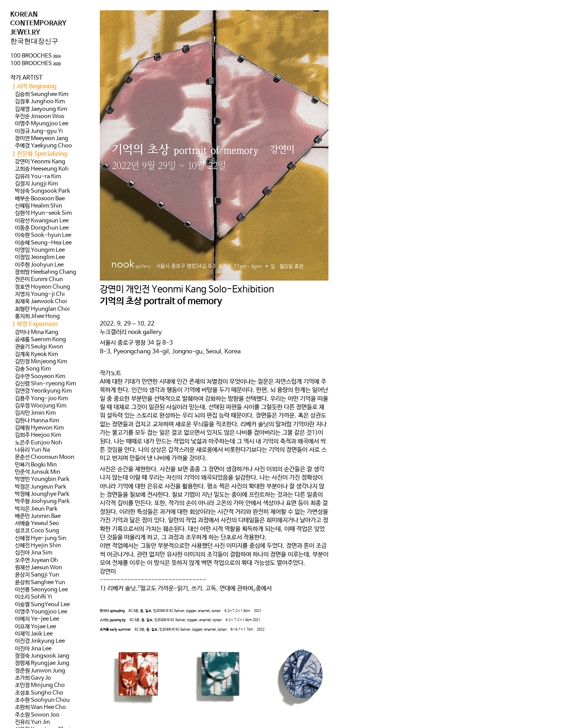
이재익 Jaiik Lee (34, 634)
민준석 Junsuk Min (38, 472)
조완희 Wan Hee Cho (40, 707)
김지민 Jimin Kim (35, 413)
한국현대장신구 (34, 41)
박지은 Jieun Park (36, 509)
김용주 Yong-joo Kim (41, 399)
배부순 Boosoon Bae (40, 199)
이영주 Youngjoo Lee (41, 612)
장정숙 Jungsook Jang (42, 656)
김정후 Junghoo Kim (40, 102)
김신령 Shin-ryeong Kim (45, 384)
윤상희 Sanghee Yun (40, 583)
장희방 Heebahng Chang (46, 272)
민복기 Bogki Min (36, 465)
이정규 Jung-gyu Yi (39, 131)
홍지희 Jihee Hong (37, 316)
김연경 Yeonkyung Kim (43, 391)
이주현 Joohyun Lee (39, 265)
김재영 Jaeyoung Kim (41, 109)
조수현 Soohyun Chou (42, 700)
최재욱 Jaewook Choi (41, 302)
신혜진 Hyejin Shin (38, 546)
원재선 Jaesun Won (38, 568)
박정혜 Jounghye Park (42, 494)
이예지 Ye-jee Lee (37, 619)
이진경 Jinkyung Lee (40, 641)
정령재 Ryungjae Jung (42, 663)
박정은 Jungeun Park (41, 487)
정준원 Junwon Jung (40, 671)
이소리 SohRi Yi (34, 597)
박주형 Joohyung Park (42, 501)
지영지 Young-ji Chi (40, 294)
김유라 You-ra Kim (38, 177)
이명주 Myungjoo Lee (42, 124)
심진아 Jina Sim (34, 553)
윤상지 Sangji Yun (37, 575)
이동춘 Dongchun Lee (42, 228)
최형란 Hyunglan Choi (42, 309)
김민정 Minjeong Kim (41, 362)
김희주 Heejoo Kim (38, 435)
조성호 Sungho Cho (39, 693)
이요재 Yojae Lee (35, 627)
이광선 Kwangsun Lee (42, 221)
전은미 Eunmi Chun (39, 279)
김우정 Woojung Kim (41, 406)
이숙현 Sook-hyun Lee (43, 235)
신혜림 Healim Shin (38, 206)
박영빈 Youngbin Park (42, 479)
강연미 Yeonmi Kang (40, 162)
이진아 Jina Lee (33, 649)
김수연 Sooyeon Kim (40, 377)
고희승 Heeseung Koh (42, 169)
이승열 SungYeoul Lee (42, 605)
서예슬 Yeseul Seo (37, 524)
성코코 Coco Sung (37, 531)
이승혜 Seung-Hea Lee (43, 243)
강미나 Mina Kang (37, 332)
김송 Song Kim (33, 369)
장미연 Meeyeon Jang (42, 139)
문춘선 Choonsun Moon (45, 457)
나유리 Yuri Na (32, 450)
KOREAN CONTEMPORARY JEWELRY (38, 23)
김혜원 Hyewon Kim (39, 428)
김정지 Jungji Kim (36, 184)
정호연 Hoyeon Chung (42, 287)
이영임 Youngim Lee (40, 250)
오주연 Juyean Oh (36, 560)
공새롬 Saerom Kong (40, 340)
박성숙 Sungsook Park (42, 191)
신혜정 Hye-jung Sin (41, 538)
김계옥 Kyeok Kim (36, 354)
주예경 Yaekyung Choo (43, 146)
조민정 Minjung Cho (40, 685)
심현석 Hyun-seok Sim (43, 213)
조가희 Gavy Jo (33, 678)
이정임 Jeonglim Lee (40, 257)
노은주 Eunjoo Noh (38, 443)
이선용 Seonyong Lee (41, 590)
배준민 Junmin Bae (38, 516)
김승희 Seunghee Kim (42, 94)
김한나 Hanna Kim (37, 421)
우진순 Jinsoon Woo (40, 117)
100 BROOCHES (35, 56)
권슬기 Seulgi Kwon (39, 347)
